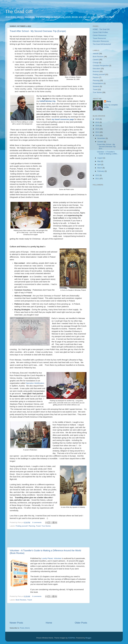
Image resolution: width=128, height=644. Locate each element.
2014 (97, 132)
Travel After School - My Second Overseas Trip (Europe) (38, 31)
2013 (97, 135)
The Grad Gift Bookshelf (102, 44)
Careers (96, 60)
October (101, 142)
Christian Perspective (101, 66)
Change (96, 63)
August (100, 158)
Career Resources (100, 35)
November (101, 138)
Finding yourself (22, 526)
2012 (97, 175)
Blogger (88, 638)
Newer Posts (16, 623)
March (100, 168)
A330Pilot (71, 638)
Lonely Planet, (47, 558)
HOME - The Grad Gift (101, 29)
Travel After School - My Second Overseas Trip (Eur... (106, 146)
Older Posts (81, 623)
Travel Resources (99, 38)
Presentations (98, 83)
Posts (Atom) (25, 628)
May (99, 161)
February (101, 171)
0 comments (37, 522)
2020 (97, 119)
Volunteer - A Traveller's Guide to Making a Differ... (108, 153)
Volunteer (57, 558)
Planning (32, 526)
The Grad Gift (19, 12)
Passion (96, 77)
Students (96, 86)
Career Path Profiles (100, 32)
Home (49, 623)
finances (96, 71)
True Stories (46, 526)
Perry (109, 101)
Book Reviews (21, 600)
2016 (97, 126)
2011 (97, 179)
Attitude (96, 54)
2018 (97, 122)
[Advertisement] (55, 538)
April (99, 165)
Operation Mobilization (35, 383)
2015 (97, 129)
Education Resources (101, 41)
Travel (38, 526)
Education (96, 69)
